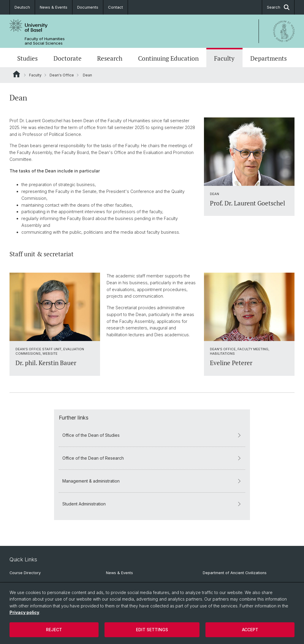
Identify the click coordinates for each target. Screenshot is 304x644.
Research (110, 58)
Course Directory (25, 573)
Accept (250, 630)
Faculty (224, 58)
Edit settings (152, 630)
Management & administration (152, 481)
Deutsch (22, 7)
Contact (115, 7)
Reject (54, 630)
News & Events (54, 7)
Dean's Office (62, 75)
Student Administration (152, 504)
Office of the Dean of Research (152, 458)
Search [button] (278, 7)
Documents (88, 7)
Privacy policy (24, 612)
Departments (269, 58)
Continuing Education (168, 58)
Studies (27, 58)
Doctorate (68, 58)
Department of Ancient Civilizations (235, 573)
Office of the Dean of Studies (152, 435)
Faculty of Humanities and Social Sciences (45, 41)
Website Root (16, 74)
